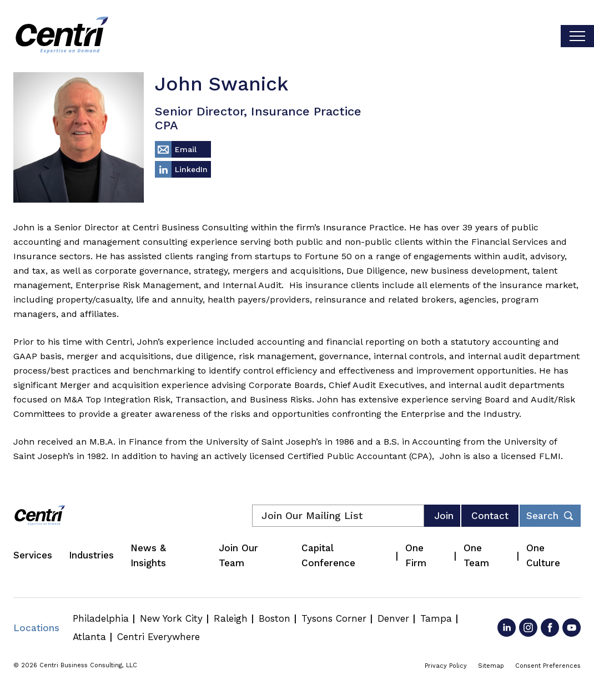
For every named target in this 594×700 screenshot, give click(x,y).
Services (33, 555)
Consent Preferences (548, 666)
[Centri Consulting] (62, 36)
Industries (91, 555)
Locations (36, 628)
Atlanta (89, 637)
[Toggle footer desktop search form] (550, 516)
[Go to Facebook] (550, 628)
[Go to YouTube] (572, 628)
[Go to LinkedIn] (507, 628)
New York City (171, 618)
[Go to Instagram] (528, 628)
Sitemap (491, 666)
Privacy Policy (446, 666)
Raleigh (231, 618)
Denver (393, 618)
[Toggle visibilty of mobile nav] (577, 36)
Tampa (436, 618)
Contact (490, 516)
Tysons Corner (334, 618)
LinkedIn (191, 169)
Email (186, 149)
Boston (275, 618)
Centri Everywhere (158, 637)
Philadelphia (101, 618)
